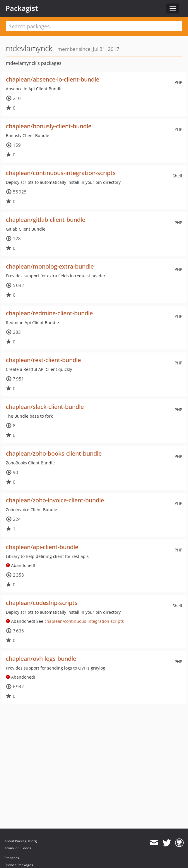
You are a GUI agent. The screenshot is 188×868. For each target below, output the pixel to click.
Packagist (22, 8)
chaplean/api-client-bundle (42, 547)
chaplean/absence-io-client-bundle (53, 79)
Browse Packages (19, 865)
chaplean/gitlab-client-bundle (46, 220)
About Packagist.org (21, 841)
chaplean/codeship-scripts (42, 603)
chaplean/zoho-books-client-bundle (54, 453)
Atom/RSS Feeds (18, 848)
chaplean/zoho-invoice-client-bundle (55, 500)
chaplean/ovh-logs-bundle (41, 659)
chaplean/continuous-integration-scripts (61, 173)
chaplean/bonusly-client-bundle (49, 126)
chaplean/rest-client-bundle (43, 360)
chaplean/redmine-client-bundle (49, 313)
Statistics (12, 858)
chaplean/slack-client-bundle (45, 407)
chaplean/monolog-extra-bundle (50, 266)
